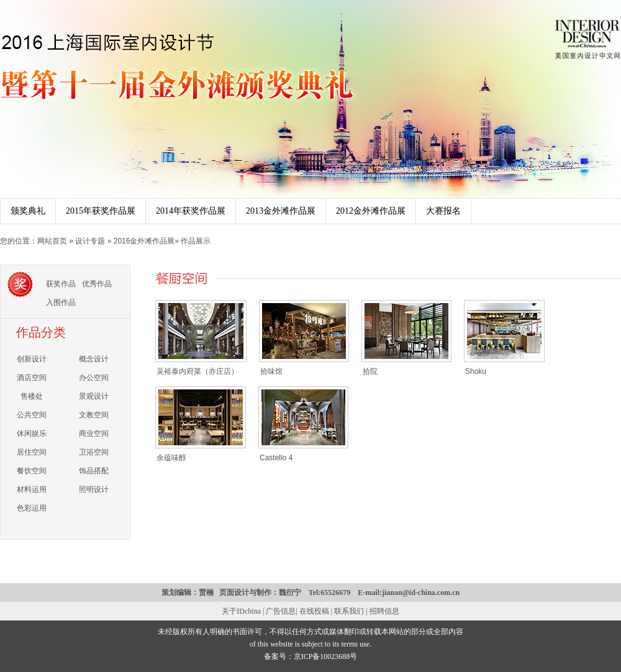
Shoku (476, 371)
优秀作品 (97, 284)
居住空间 (32, 452)
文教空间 (94, 415)
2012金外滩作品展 (371, 211)
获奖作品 (61, 284)
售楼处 (32, 396)
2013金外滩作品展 (281, 211)
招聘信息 (384, 611)
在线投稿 (314, 611)
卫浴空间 (94, 452)
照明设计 (94, 489)
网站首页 (53, 241)
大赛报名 (443, 211)
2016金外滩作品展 (144, 241)
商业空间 (94, 434)
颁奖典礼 (28, 211)
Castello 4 (276, 458)
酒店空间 (32, 378)
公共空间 (32, 415)
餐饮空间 (32, 471)
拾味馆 (271, 371)
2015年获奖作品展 (101, 211)
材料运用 (32, 489)
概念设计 (94, 359)
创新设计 (32, 359)
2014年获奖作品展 (191, 211)
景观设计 (94, 396)
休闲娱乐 (32, 434)
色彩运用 (32, 508)
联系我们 (349, 611)
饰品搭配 (94, 471)
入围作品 (61, 302)
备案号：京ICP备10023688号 (311, 656)
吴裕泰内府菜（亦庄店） (197, 371)
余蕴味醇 (171, 458)
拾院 (370, 371)
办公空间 (94, 378)
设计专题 (91, 241)
